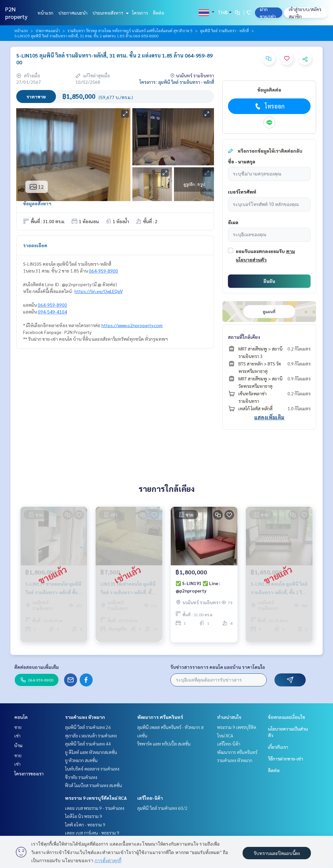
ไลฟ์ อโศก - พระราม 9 (85, 824)
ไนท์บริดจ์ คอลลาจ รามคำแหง (92, 769)
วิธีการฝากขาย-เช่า (286, 759)
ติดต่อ (159, 13)
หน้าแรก (45, 13)
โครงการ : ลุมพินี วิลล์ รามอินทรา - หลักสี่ (177, 82)
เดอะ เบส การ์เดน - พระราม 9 (92, 833)
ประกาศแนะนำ (73, 13)
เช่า (17, 735)
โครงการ (140, 13)
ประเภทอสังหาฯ (110, 13)
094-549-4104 (52, 312)
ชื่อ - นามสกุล (242, 161)
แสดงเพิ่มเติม (269, 417)
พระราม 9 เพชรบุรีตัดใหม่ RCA (96, 798)
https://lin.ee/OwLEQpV (99, 291)
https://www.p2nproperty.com (132, 325)
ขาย (18, 727)
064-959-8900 (103, 271)
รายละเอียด (35, 245)
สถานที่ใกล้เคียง (244, 337)
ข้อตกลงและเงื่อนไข (286, 717)
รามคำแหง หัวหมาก (85, 717)
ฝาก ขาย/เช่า (268, 13)
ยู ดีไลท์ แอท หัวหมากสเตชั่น (91, 752)
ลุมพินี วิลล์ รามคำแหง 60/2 (162, 808)
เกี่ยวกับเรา (278, 747)
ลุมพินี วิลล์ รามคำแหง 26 (88, 727)
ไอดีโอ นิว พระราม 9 (84, 816)
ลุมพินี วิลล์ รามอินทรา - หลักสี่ (224, 31)
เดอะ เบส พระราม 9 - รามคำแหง (95, 808)
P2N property (16, 13)
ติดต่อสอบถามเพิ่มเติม (37, 667)
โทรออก (269, 106)
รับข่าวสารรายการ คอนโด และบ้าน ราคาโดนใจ (218, 667)
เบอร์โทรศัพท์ (242, 192)
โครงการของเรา (29, 773)
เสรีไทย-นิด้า (150, 798)
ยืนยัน (269, 281)
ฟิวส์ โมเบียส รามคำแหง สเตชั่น (93, 785)
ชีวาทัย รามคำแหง (81, 777)
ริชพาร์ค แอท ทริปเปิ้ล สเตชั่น (164, 744)
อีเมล (233, 222)
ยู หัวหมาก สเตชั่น (81, 760)
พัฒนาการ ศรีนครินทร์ (160, 717)
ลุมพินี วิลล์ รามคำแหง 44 (88, 744)
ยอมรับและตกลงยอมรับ (260, 251)
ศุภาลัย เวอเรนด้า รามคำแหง (91, 735)
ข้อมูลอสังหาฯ (37, 203)
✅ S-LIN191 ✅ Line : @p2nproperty (198, 591)
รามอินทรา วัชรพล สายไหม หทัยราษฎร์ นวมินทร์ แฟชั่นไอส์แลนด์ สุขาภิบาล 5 (130, 31)
